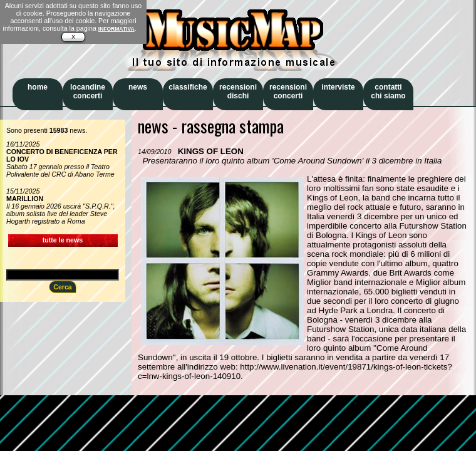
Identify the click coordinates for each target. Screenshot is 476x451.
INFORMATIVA (116, 29)
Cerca (63, 287)
